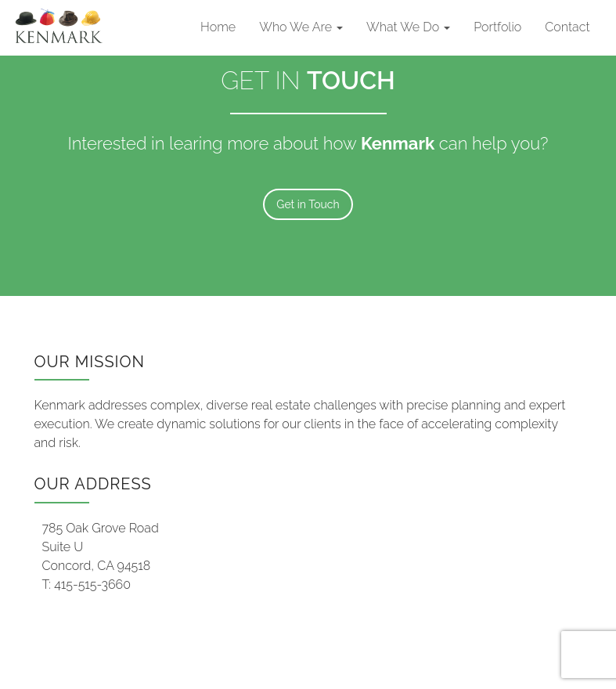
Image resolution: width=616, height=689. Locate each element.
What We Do (408, 27)
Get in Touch (308, 204)
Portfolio (497, 27)
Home (218, 27)
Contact (567, 27)
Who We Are (301, 27)
